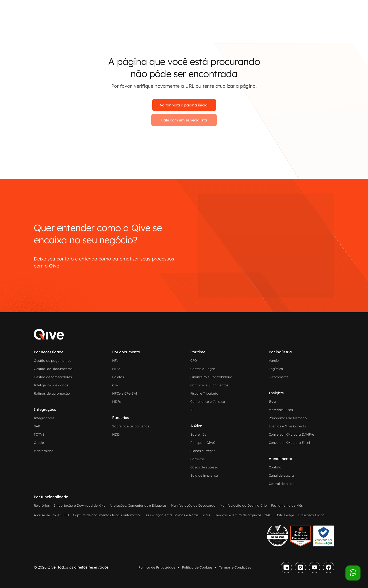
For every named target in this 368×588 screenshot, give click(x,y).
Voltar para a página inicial (184, 105)
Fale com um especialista (184, 120)
